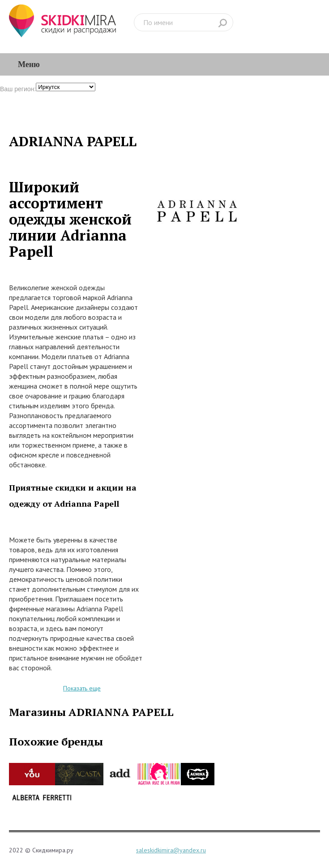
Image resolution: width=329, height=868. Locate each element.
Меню (29, 64)
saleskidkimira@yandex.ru (171, 850)
